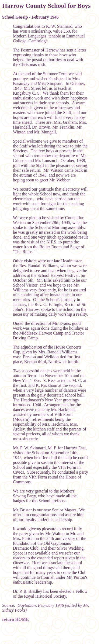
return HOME (15, 619)
